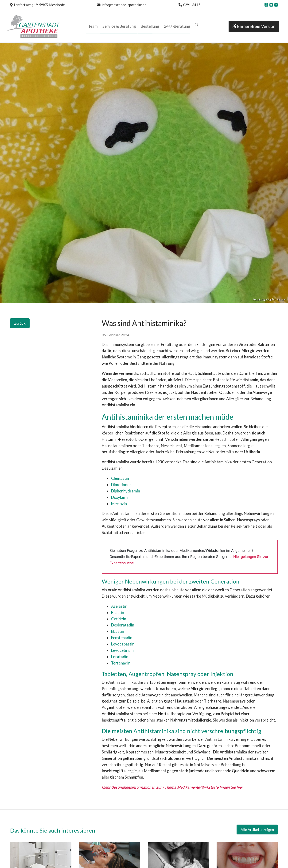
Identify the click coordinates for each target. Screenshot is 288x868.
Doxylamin (121, 497)
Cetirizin (119, 619)
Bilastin (118, 613)
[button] (195, 25)
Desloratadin (123, 625)
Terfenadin (121, 663)
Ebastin (118, 631)
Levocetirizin (122, 650)
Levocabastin (123, 644)
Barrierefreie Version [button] (254, 26)
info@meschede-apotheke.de (124, 5)
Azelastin (119, 606)
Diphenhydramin (126, 491)
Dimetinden (121, 485)
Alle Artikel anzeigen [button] (257, 829)
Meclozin (119, 504)
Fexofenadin (122, 638)
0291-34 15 (192, 5)
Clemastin (120, 478)
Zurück (20, 323)
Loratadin (120, 657)
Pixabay (281, 299)
